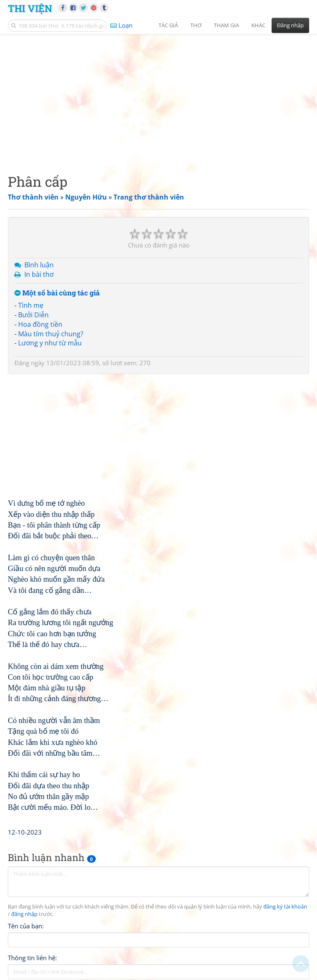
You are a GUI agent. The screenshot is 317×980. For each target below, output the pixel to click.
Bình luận (39, 265)
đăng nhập (24, 914)
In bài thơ (39, 274)
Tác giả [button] (168, 25)
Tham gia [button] (226, 25)
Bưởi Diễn (33, 315)
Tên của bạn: (26, 926)
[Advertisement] (158, 97)
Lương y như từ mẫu (50, 343)
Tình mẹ (31, 305)
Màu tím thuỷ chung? (51, 334)
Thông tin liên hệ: (32, 958)
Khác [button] (258, 25)
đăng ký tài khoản (285, 907)
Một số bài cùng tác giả (57, 293)
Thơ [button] (196, 25)
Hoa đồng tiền (40, 324)
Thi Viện (30, 8)
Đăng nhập (290, 25)
